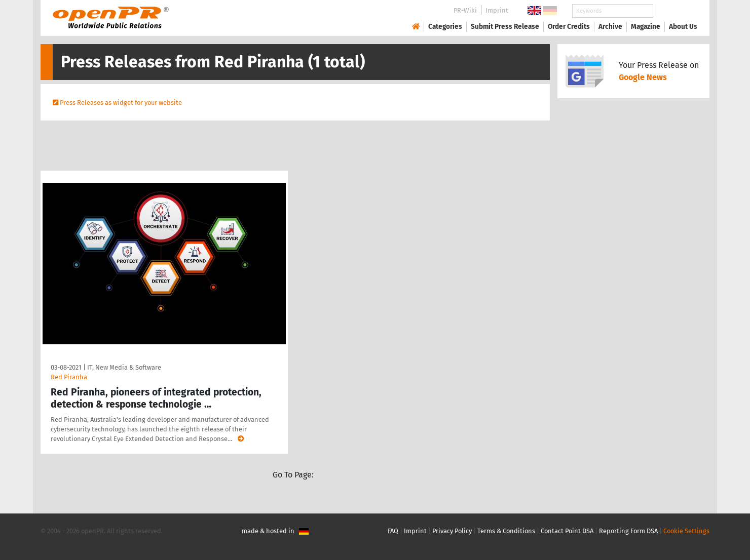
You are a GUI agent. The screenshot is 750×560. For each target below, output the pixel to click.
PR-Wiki (465, 10)
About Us (683, 27)
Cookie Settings (686, 531)
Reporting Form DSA (628, 531)
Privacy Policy (452, 531)
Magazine (646, 27)
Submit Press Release (505, 27)
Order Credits (569, 27)
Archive (610, 27)
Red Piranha (69, 377)
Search (675, 11)
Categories (445, 27)
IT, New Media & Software (124, 367)
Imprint (497, 10)
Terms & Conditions (506, 531)
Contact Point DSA (567, 531)
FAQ (393, 531)
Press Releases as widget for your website (121, 103)
